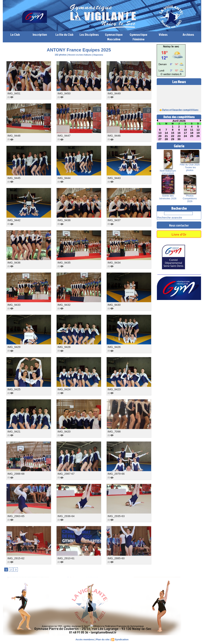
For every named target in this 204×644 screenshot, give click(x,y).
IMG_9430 (114, 303)
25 (192, 135)
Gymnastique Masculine (114, 37)
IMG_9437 (114, 219)
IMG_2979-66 (116, 471)
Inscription (40, 35)
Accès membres (86, 637)
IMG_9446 (114, 135)
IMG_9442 (13, 219)
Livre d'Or (179, 231)
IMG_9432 (64, 303)
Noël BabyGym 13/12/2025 (168, 171)
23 (179, 135)
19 (198, 132)
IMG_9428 (64, 345)
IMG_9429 (13, 345)
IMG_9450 (64, 93)
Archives (188, 35)
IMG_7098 (114, 429)
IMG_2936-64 (65, 513)
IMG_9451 (13, 93)
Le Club (15, 35)
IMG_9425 (13, 387)
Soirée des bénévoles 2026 (168, 195)
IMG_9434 (114, 261)
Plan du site (102, 637)
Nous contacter (179, 222)
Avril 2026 (179, 121)
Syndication (121, 637)
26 (198, 135)
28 (166, 138)
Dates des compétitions (179, 117)
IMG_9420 (64, 429)
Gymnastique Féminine (138, 37)
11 (192, 129)
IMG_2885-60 (116, 555)
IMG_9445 (13, 177)
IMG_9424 (64, 387)
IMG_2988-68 (15, 471)
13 (160, 132)
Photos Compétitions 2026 (190, 195)
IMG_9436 (13, 261)
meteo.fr (175, 74)
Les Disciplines (89, 35)
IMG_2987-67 (65, 471)
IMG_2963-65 (15, 513)
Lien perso (9, 642)
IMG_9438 (64, 219)
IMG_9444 (64, 177)
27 (160, 138)
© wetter (167, 74)
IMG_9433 (13, 303)
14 (166, 132)
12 (198, 129)
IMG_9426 (114, 345)
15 (173, 132)
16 (179, 132)
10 (185, 129)
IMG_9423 (114, 387)
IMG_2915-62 (15, 555)
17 (185, 132)
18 (192, 132)
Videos (163, 35)
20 (160, 135)
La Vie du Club (64, 35)
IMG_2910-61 (65, 555)
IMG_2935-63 (116, 513)
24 (185, 135)
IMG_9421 (13, 429)
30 (179, 138)
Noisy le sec (171, 46)
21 (166, 135)
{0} (11, 97)
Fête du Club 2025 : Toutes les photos (190, 165)
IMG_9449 (114, 93)
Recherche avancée (166, 215)
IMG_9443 (114, 177)
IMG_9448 (13, 135)
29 (173, 138)
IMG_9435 (64, 261)
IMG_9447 (64, 135)
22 (173, 135)
